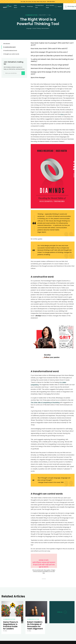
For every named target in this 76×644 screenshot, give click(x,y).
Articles (23, 6)
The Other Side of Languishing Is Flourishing (45, 402)
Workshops (30, 6)
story (62, 114)
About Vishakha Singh (50, 6)
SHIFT (10, 6)
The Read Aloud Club (39, 6)
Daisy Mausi (15, 6)
